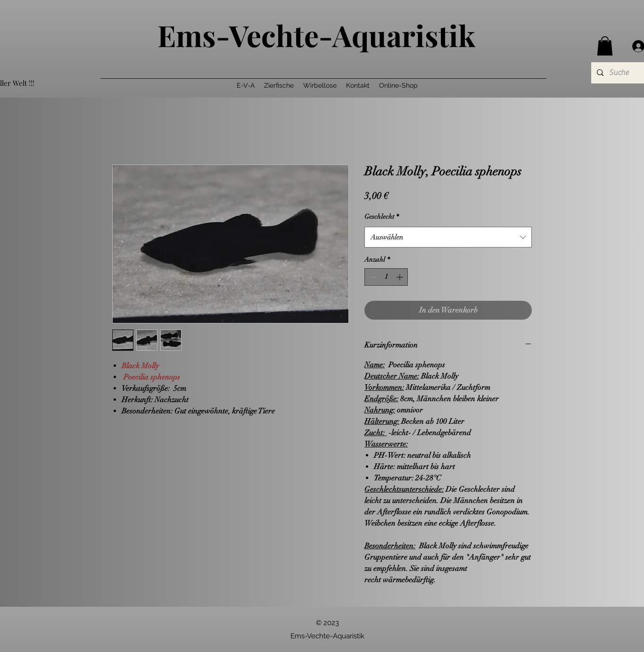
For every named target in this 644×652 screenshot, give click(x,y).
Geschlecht (382, 217)
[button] (605, 46)
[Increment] (400, 277)
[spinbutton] (386, 277)
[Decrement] (372, 277)
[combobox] (448, 237)
